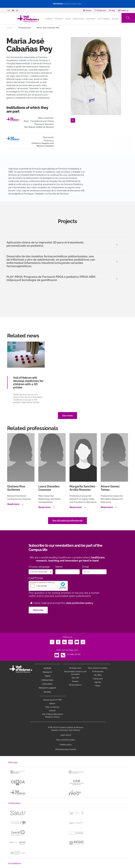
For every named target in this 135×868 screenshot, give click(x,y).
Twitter (73, 120)
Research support (47, 688)
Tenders (75, 681)
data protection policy (80, 603)
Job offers (98, 675)
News (98, 686)
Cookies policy (66, 745)
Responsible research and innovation (75, 673)
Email (85, 567)
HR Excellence (75, 685)
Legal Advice (66, 735)
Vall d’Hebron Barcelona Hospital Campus (52, 716)
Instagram (71, 641)
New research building (98, 668)
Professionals (98, 672)
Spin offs (75, 678)
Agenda (98, 682)
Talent (68, 19)
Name (59, 567)
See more (67, 416)
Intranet (52, 711)
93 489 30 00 (74, 654)
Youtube (77, 641)
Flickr (83, 641)
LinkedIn (64, 641)
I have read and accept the (63, 603)
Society (115, 19)
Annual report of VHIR (52, 700)
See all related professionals (67, 521)
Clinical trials (78, 19)
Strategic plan (75, 668)
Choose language (39, 567)
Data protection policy (66, 740)
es (17, 11)
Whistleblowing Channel (66, 749)
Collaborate (98, 679)
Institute (47, 668)
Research (59, 19)
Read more (13, 504)
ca (9, 11)
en (13, 11)
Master (52, 704)
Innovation (91, 19)
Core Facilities (104, 19)
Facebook (58, 641)
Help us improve (52, 707)
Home (10, 28)
